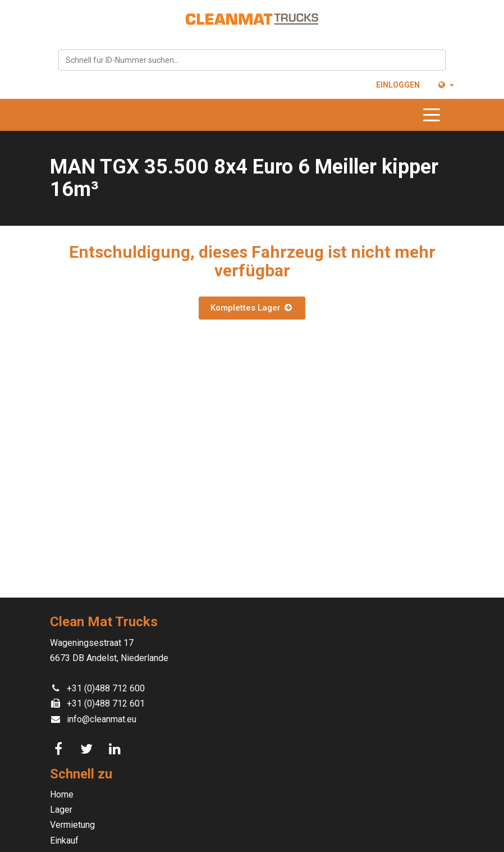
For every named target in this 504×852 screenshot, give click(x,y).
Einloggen (398, 85)
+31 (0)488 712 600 (106, 688)
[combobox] (252, 60)
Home (62, 794)
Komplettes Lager (252, 308)
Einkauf (64, 840)
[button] (445, 85)
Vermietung (72, 825)
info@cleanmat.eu (102, 719)
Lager (61, 810)
